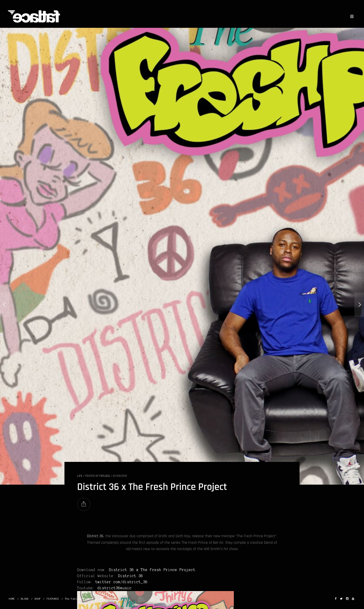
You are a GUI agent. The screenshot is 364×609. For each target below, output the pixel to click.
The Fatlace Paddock (79, 599)
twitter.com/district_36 (121, 582)
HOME (12, 599)
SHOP (38, 599)
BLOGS (25, 599)
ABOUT (104, 599)
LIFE (80, 476)
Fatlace (105, 476)
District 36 (95, 536)
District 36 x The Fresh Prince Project (152, 570)
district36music (115, 588)
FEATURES (53, 599)
